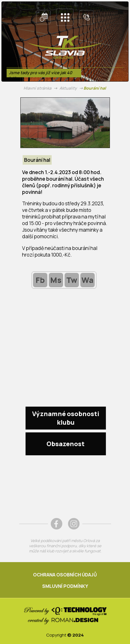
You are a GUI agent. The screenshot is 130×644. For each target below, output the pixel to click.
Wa (88, 280)
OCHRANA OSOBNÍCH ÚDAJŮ (65, 575)
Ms (56, 280)
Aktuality (68, 88)
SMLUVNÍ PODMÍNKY (65, 586)
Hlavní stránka (37, 88)
